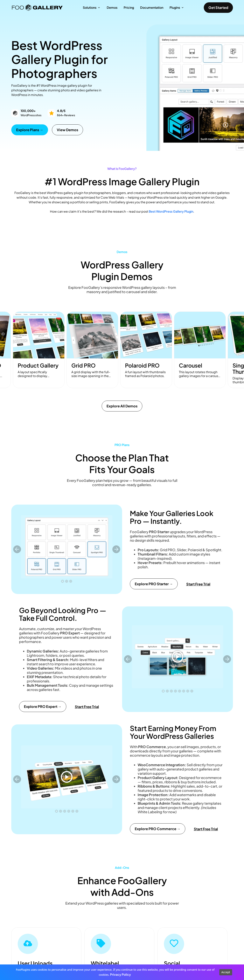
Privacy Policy (120, 974)
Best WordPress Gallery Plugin (171, 211)
